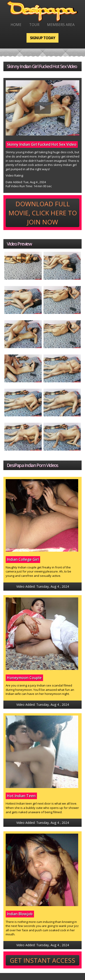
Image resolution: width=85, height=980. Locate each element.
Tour (34, 25)
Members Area (61, 25)
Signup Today (42, 38)
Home (16, 25)
